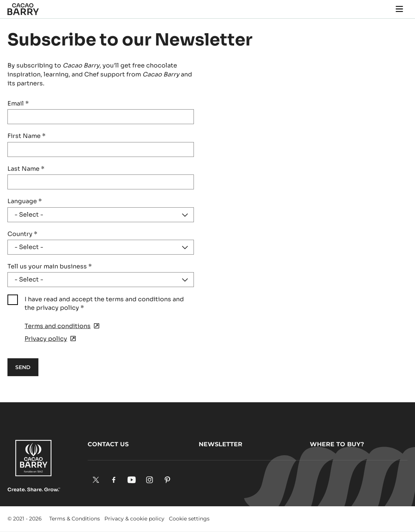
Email (18, 103)
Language (25, 201)
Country (22, 234)
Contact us (108, 444)
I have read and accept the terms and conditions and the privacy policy (104, 303)
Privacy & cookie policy (134, 519)
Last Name (26, 169)
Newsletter (221, 444)
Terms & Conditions (75, 519)
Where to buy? (337, 444)
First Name (26, 136)
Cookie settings (189, 519)
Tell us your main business (50, 266)
